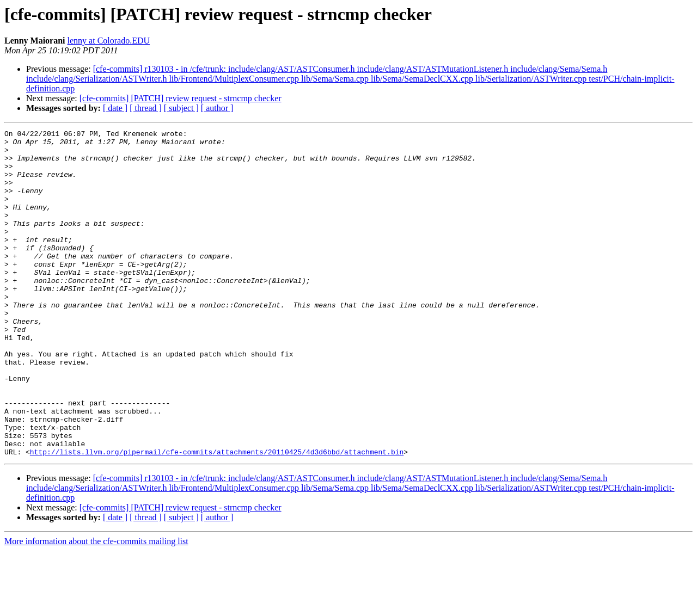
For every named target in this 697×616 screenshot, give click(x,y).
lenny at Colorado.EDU (109, 41)
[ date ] (115, 108)
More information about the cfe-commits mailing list (96, 606)
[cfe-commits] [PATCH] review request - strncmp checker (181, 98)
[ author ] (217, 108)
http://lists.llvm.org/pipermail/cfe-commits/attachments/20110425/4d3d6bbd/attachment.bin (217, 517)
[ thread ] (146, 108)
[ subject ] (181, 108)
